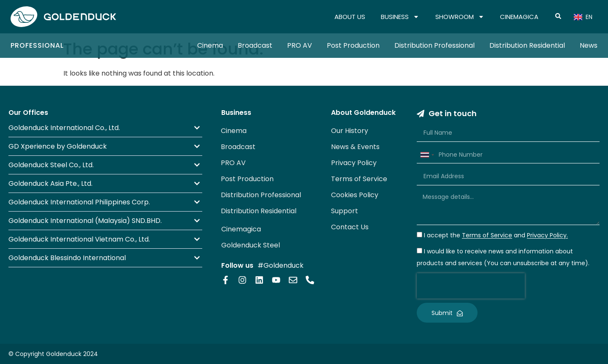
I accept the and (496, 236)
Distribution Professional (434, 45)
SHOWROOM (460, 17)
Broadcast (255, 45)
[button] (105, 128)
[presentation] (471, 286)
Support (345, 211)
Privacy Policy (354, 163)
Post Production (353, 45)
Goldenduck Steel (251, 245)
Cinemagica (241, 229)
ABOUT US (350, 17)
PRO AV (300, 45)
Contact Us (350, 227)
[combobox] (427, 155)
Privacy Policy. (547, 236)
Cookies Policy (355, 195)
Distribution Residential (527, 45)
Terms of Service (359, 179)
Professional (37, 45)
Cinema (210, 45)
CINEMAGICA (519, 17)
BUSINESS (400, 17)
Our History (350, 131)
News (589, 45)
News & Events (355, 147)
